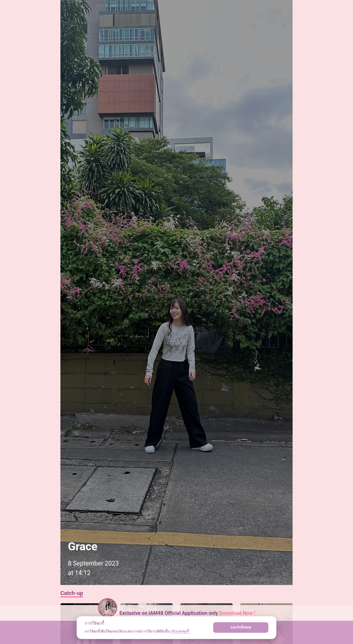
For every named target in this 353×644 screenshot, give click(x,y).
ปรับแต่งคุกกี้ (180, 631)
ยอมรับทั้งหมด (241, 627)
